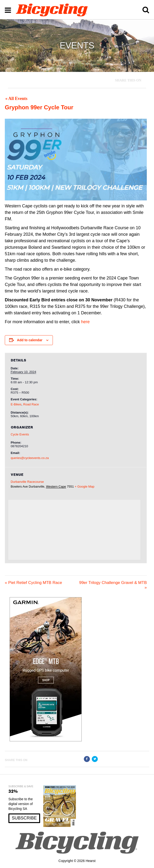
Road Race (31, 404)
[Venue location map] (74, 530)
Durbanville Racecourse (27, 482)
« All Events (16, 99)
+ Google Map (85, 487)
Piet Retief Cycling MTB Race (33, 583)
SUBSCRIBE (24, 818)
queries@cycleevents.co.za (30, 458)
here (85, 322)
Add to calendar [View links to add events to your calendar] (30, 340)
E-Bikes (16, 404)
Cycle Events (20, 434)
